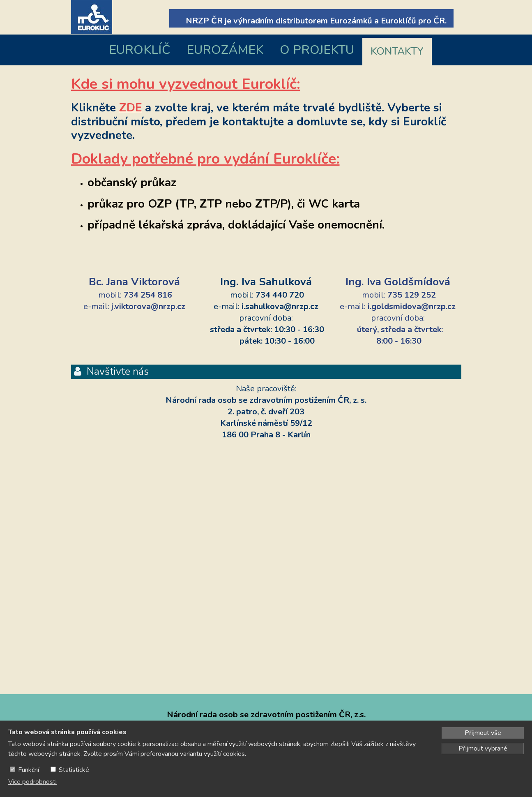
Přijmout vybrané (483, 748)
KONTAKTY (397, 51)
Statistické (74, 770)
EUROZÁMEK (225, 50)
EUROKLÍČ (139, 50)
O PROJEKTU (317, 50)
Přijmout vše (483, 733)
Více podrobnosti (32, 782)
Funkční (29, 770)
